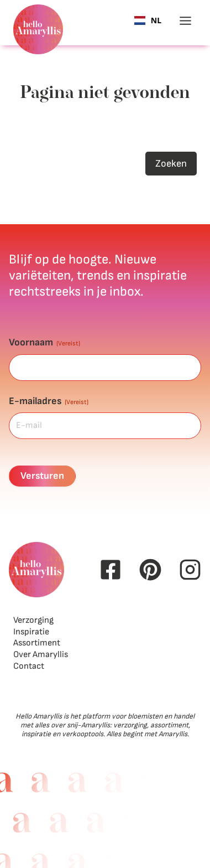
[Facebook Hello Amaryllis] (111, 570)
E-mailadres (49, 401)
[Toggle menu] (185, 21)
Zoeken (171, 164)
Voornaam (44, 342)
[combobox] (148, 20)
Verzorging (33, 620)
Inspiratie (31, 632)
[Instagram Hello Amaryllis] (190, 570)
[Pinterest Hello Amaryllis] (150, 570)
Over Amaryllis (41, 655)
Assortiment (37, 643)
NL (148, 21)
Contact (29, 666)
